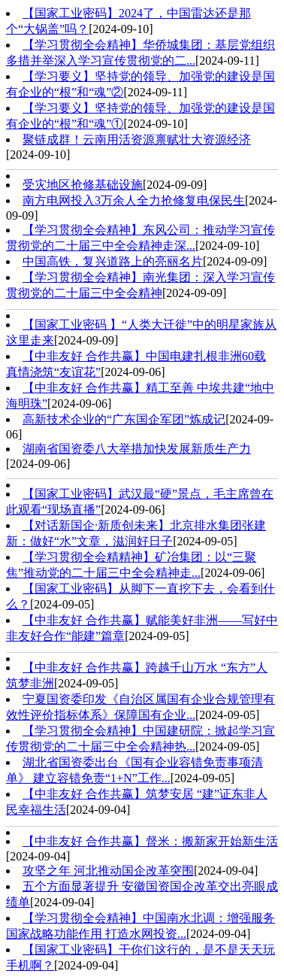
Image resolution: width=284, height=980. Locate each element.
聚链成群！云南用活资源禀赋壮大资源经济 (137, 140)
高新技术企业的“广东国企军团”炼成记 (124, 419)
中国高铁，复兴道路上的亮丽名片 (113, 261)
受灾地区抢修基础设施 (83, 185)
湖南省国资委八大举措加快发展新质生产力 (137, 449)
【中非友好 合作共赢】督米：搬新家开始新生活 (150, 841)
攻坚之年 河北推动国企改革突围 (108, 871)
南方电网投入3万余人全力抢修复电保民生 (134, 200)
